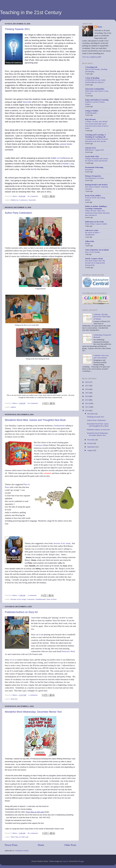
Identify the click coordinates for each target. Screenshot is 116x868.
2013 (87, 400)
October (90, 443)
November (91, 440)
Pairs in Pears (52, 599)
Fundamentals (59, 426)
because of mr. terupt (62, 543)
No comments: (33, 196)
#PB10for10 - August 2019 (94, 150)
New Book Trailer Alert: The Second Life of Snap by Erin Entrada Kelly (95, 263)
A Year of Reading (92, 78)
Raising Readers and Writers (96, 185)
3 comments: (33, 595)
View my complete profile (92, 57)
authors (13, 407)
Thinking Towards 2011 (17, 29)
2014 (87, 396)
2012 (87, 403)
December (91, 414)
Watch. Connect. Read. (94, 259)
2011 (87, 407)
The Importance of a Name (94, 178)
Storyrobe (27, 102)
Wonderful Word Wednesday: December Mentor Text (33, 712)
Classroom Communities (95, 89)
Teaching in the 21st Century (31, 12)
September (91, 447)
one (37, 635)
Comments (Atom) (22, 851)
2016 (87, 389)
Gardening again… (92, 113)
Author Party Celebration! (18, 213)
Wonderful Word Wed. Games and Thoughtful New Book (35, 420)
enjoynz (65, 861)
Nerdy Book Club (92, 156)
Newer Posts (11, 845)
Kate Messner (91, 119)
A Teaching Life (91, 67)
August (90, 450)
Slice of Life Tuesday (93, 252)
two (11, 660)
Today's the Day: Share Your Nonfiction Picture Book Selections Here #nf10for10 (97, 213)
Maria (100, 27)
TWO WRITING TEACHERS (97, 250)
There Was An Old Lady (19, 837)
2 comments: (33, 695)
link (32, 169)
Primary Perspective (93, 176)
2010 (87, 411)
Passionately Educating (94, 167)
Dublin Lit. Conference (19, 200)
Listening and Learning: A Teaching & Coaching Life (95, 136)
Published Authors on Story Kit (21, 612)
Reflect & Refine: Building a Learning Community (96, 207)
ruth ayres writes (92, 230)
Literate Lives (91, 148)
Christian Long (67, 164)
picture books (66, 144)
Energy (88, 243)
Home (41, 845)
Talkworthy (90, 241)
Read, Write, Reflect (93, 196)
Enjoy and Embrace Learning (97, 100)
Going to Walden (92, 111)
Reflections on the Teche (94, 222)
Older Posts (70, 845)
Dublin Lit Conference (60, 158)
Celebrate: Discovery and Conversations (101, 356)
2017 (87, 386)
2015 (87, 393)
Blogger (81, 861)
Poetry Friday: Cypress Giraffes (96, 224)
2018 (87, 382)
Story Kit (14, 699)
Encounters (89, 170)
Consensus (38, 445)
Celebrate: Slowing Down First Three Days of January (102, 317)
